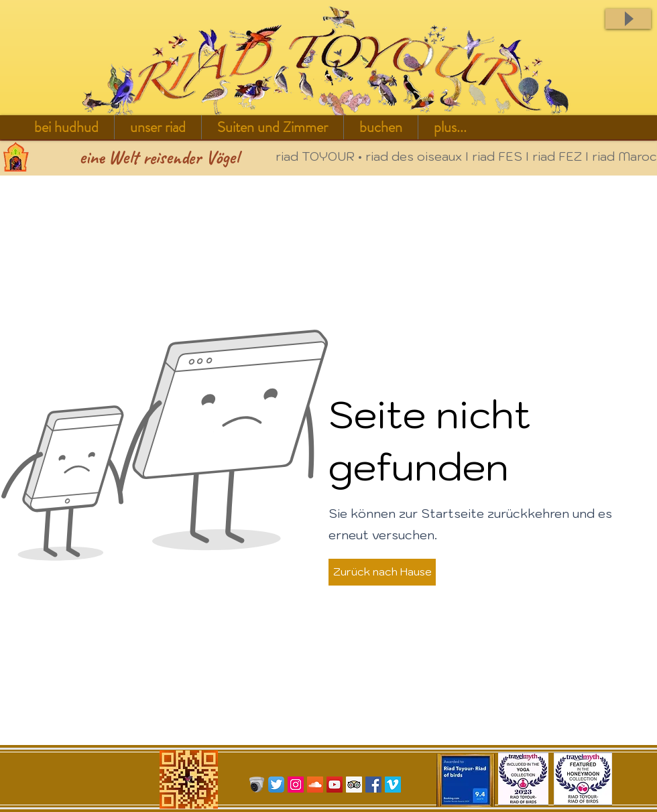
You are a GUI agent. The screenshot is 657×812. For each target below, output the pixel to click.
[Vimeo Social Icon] (393, 785)
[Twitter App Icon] (276, 785)
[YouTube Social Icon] (335, 785)
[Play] (628, 19)
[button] (158, 127)
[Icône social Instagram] (296, 785)
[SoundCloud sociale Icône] (315, 785)
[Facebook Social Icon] (373, 785)
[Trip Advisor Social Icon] (354, 785)
